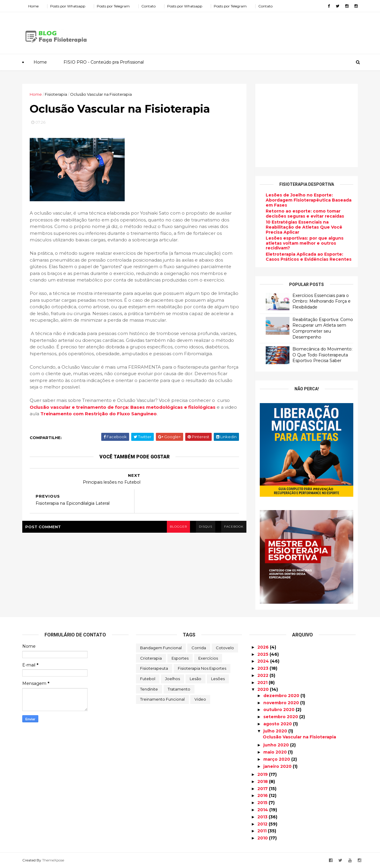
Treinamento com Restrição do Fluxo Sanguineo (99, 414)
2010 (263, 838)
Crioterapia (151, 658)
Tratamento (179, 689)
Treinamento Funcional (162, 699)
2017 (263, 789)
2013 (263, 817)
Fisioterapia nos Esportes (202, 668)
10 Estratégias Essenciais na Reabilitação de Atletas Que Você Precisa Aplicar (304, 227)
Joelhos (172, 679)
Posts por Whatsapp (68, 6)
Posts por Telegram (113, 6)
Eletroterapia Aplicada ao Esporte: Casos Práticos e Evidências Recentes (309, 257)
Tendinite (149, 689)
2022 (263, 675)
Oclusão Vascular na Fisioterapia (299, 737)
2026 (264, 647)
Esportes (180, 658)
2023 (263, 668)
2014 (263, 810)
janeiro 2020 (278, 766)
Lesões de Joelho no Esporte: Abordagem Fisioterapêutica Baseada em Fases (309, 200)
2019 (263, 774)
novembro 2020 (282, 703)
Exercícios (208, 658)
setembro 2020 (281, 717)
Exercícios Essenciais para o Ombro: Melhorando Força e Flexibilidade (322, 301)
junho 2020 (277, 745)
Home (33, 6)
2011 (263, 831)
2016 (263, 795)
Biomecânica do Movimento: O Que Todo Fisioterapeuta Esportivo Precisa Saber (322, 355)
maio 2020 (276, 752)
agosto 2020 (278, 724)
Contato (148, 6)
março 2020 (277, 759)
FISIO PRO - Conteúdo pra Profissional (104, 62)
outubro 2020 (280, 710)
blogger (178, 527)
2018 (263, 781)
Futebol (148, 679)
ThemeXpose (53, 860)
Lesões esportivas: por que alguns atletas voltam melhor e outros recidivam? (305, 243)
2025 (263, 654)
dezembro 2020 (282, 696)
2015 (263, 803)
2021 (263, 683)
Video (200, 699)
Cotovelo (225, 648)
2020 (264, 689)
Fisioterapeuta (154, 668)
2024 (264, 661)
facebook (234, 527)
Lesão (195, 679)
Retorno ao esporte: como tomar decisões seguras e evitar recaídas (305, 214)
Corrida (199, 648)
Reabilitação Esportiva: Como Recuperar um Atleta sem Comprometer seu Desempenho (323, 328)
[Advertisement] (249, 31)
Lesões (218, 679)
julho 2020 (276, 731)
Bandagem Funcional (161, 648)
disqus (206, 527)
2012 (263, 824)
